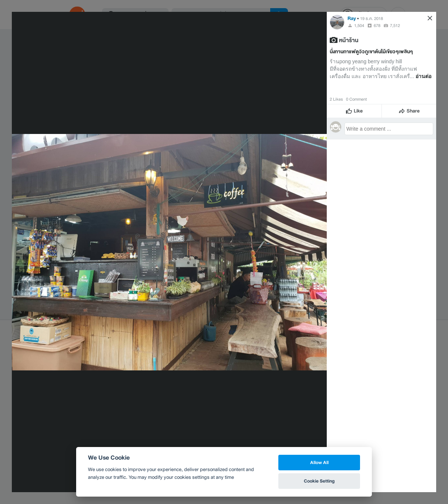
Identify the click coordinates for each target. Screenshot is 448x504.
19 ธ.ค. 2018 (371, 19)
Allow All (319, 462)
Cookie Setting (319, 481)
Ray (352, 18)
